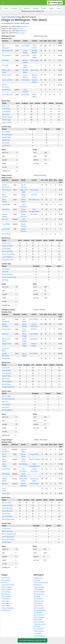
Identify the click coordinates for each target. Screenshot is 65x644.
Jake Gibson (35, 70)
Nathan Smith (7, 75)
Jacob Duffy (25, 46)
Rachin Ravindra (7, 51)
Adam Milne (38, 633)
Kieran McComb (7, 95)
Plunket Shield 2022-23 (9, 17)
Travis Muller (6, 109)
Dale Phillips (35, 60)
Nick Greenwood (39, 608)
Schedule (14, 8)
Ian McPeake (6, 90)
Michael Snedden (39, 592)
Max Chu (5, 219)
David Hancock (39, 601)
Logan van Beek (7, 80)
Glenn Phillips (6, 120)
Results (44, 8)
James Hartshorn (39, 615)
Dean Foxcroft (7, 123)
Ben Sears (37, 626)
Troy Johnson (6, 55)
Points (59, 8)
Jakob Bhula (38, 620)
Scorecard (24, 26)
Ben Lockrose (6, 580)
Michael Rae (6, 606)
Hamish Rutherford (8, 387)
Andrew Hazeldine (8, 608)
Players (52, 8)
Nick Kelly (5, 60)
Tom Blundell (38, 613)
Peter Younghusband (9, 277)
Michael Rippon (7, 117)
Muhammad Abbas (8, 254)
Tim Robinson (38, 603)
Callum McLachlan (8, 537)
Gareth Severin (39, 589)
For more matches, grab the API (32, 640)
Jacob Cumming (7, 587)
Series (6, 8)
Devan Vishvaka (39, 631)
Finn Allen (5, 65)
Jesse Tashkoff (38, 629)
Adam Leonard (39, 622)
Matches (27, 8)
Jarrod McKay (6, 111)
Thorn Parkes (6, 190)
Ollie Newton (38, 585)
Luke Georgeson (7, 257)
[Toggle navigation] (4, 3)
